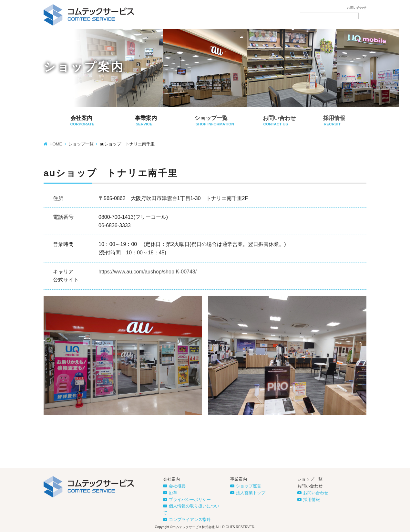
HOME (56, 144)
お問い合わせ (357, 8)
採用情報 (312, 500)
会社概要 (177, 486)
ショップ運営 (249, 486)
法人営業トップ (251, 493)
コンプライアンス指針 (190, 520)
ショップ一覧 (81, 144)
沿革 (173, 493)
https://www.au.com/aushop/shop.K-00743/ (148, 272)
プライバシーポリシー (190, 500)
